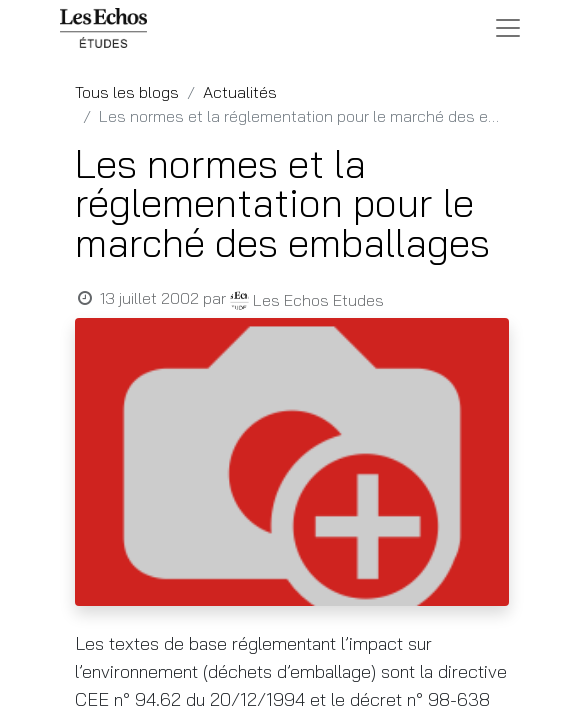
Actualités (240, 92)
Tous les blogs (127, 92)
